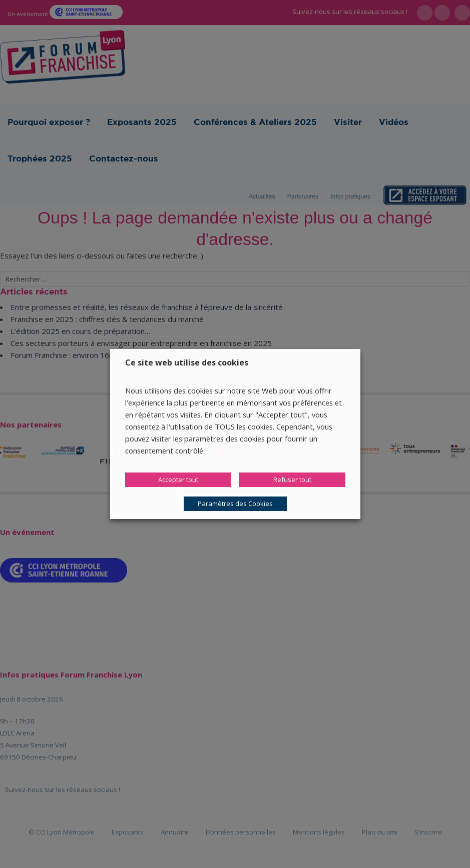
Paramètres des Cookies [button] (235, 503)
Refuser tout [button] (292, 479)
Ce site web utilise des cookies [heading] (187, 362)
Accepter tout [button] (178, 479)
